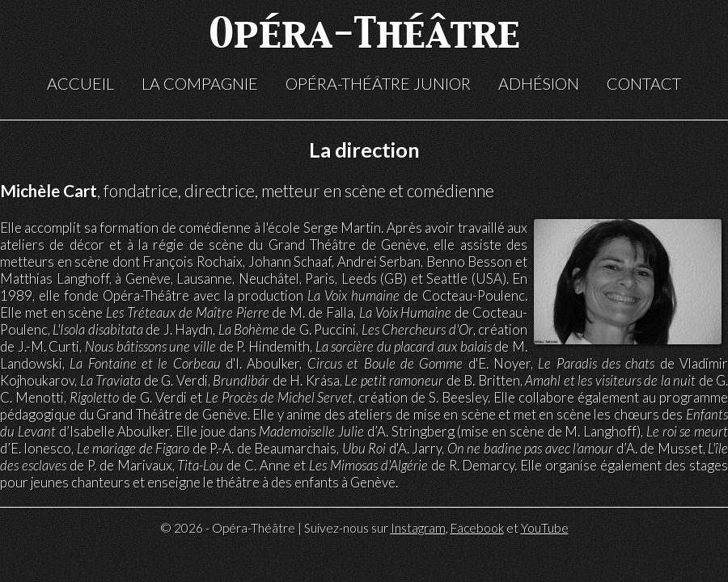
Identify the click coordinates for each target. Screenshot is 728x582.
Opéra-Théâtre (364, 36)
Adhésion (539, 83)
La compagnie (200, 83)
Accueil (80, 83)
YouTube (545, 528)
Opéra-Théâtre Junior (378, 83)
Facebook (477, 528)
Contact (644, 83)
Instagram (418, 528)
